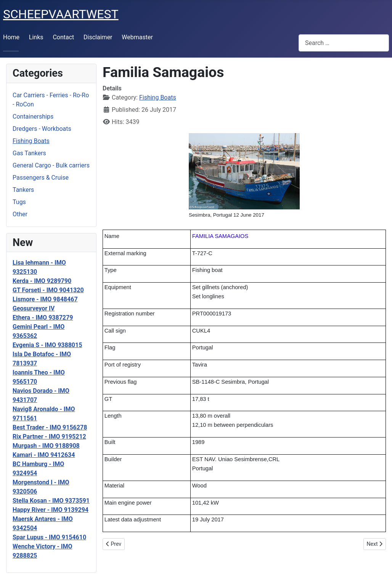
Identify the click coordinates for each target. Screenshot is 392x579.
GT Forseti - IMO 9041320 (48, 290)
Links (36, 37)
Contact (63, 37)
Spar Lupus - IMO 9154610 (49, 537)
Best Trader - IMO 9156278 (50, 427)
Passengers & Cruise (41, 178)
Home (11, 37)
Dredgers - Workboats (42, 129)
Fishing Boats (31, 141)
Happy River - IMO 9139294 (51, 510)
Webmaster (137, 37)
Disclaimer (98, 37)
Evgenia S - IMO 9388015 (47, 345)
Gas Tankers (29, 153)
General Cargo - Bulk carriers (51, 165)
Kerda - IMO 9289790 (42, 281)
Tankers (23, 190)
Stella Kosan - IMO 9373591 (51, 501)
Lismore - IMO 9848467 (45, 299)
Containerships (33, 117)
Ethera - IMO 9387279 (43, 318)
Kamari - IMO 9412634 (44, 455)
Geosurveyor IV (34, 308)
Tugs (19, 202)
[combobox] (344, 43)
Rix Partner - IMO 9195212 (49, 437)
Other (20, 214)
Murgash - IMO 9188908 (46, 446)
